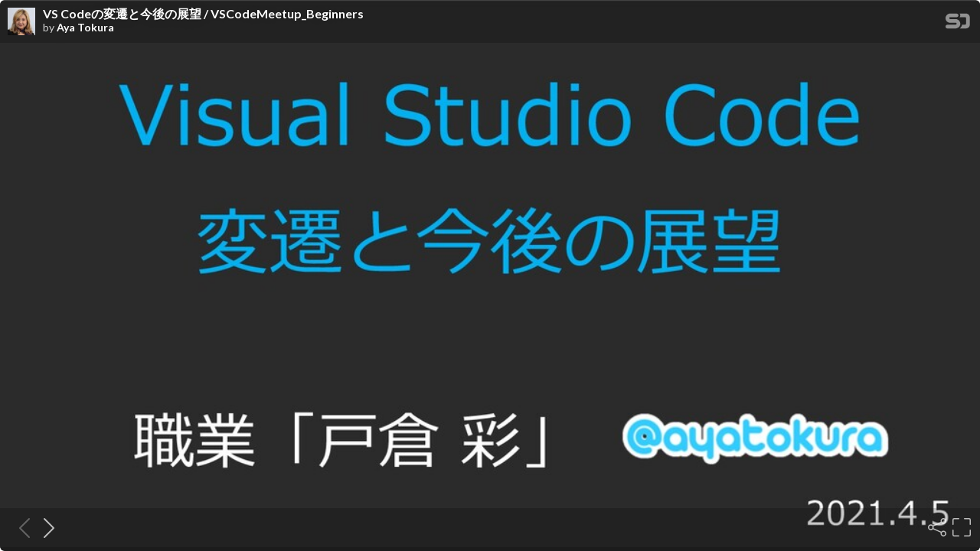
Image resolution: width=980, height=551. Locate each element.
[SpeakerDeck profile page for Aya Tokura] (21, 22)
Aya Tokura (85, 28)
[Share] (936, 527)
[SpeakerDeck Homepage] (958, 24)
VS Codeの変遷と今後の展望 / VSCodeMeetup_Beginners (203, 14)
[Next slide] (44, 527)
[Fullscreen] (960, 527)
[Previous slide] (20, 527)
